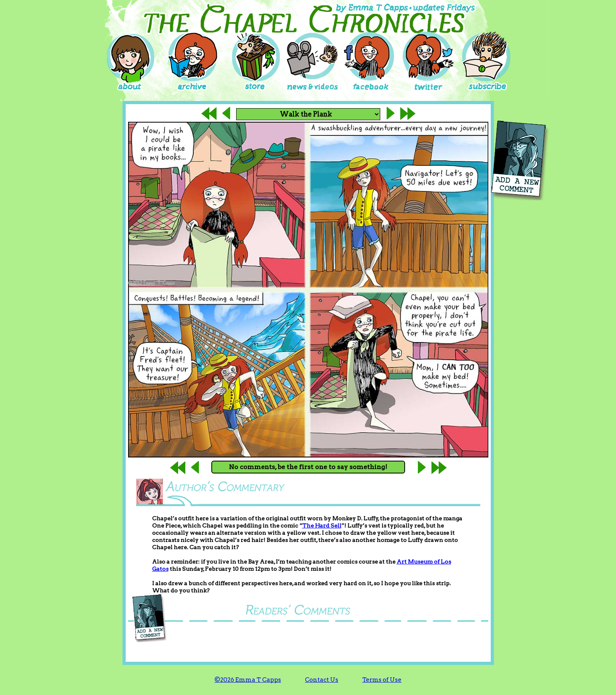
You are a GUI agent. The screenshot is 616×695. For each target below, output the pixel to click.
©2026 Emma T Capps (248, 680)
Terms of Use (382, 680)
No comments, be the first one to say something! (308, 467)
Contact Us (322, 680)
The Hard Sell (322, 526)
